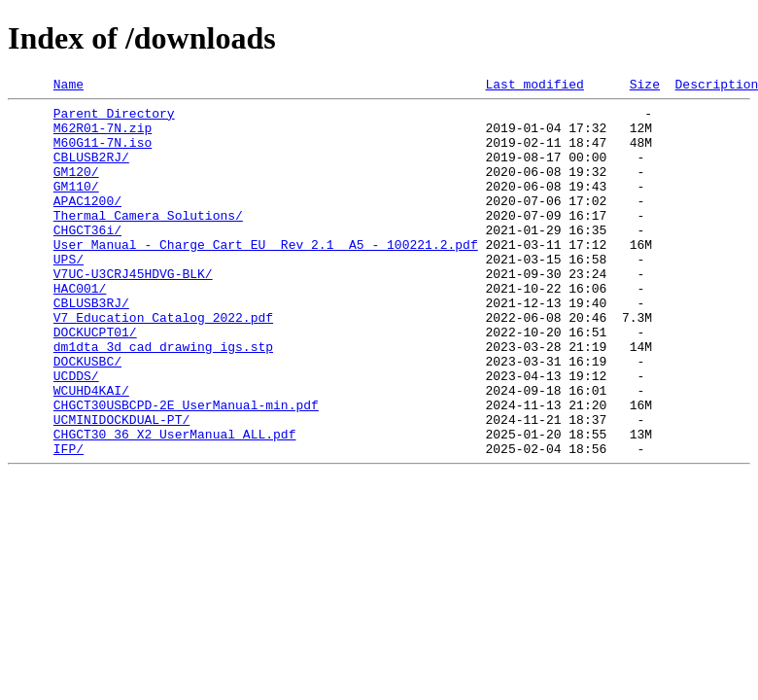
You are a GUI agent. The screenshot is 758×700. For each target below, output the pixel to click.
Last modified (534, 87)
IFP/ (69, 521)
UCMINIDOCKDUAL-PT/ (121, 486)
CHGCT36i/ (87, 259)
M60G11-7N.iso (103, 154)
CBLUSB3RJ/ (91, 346)
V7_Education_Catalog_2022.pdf (163, 364)
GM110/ (76, 206)
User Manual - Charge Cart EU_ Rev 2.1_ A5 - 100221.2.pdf (266, 276)
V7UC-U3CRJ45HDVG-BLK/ (133, 311)
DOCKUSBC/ (87, 416)
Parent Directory (114, 119)
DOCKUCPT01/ (95, 381)
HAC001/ (80, 329)
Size (645, 87)
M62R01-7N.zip (103, 136)
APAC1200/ (87, 224)
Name (69, 87)
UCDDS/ (76, 434)
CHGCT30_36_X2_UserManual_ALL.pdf (175, 504)
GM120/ (76, 189)
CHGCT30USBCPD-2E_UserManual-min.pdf (186, 469)
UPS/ (69, 294)
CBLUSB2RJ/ (91, 171)
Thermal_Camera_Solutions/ (148, 241)
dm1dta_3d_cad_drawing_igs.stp (163, 399)
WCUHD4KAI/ (91, 451)
